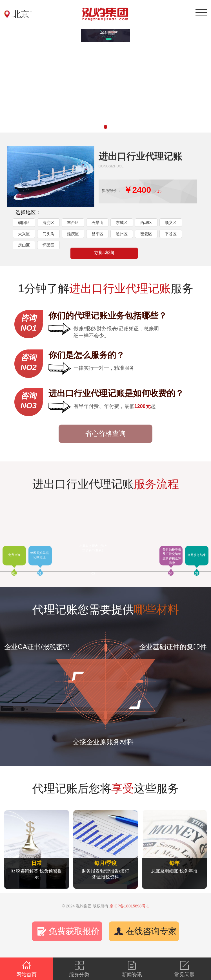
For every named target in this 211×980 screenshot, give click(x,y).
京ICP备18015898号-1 (129, 906)
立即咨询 (104, 253)
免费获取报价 (74, 931)
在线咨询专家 (151, 931)
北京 (21, 14)
